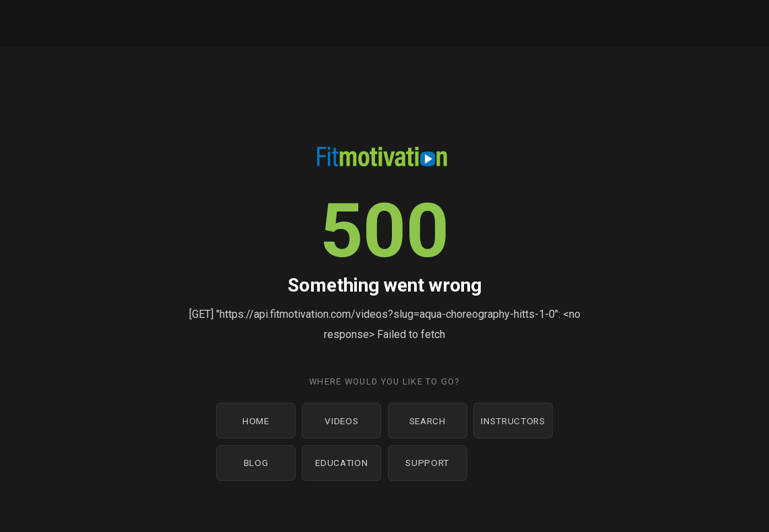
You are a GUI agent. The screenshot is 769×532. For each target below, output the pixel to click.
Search (428, 421)
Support (427, 463)
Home (256, 421)
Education (341, 463)
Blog (256, 463)
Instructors (513, 421)
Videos (341, 421)
